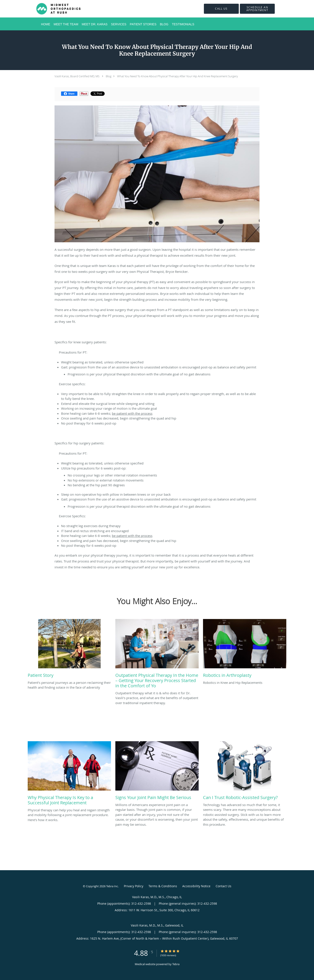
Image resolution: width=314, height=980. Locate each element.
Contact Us (224, 886)
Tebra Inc (112, 886)
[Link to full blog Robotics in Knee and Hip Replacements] (245, 650)
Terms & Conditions (163, 886)
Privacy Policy (134, 886)
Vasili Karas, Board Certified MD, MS (77, 76)
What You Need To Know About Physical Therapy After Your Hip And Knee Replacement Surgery (177, 76)
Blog (109, 76)
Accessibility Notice (196, 886)
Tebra (176, 964)
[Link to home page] (53, 9)
